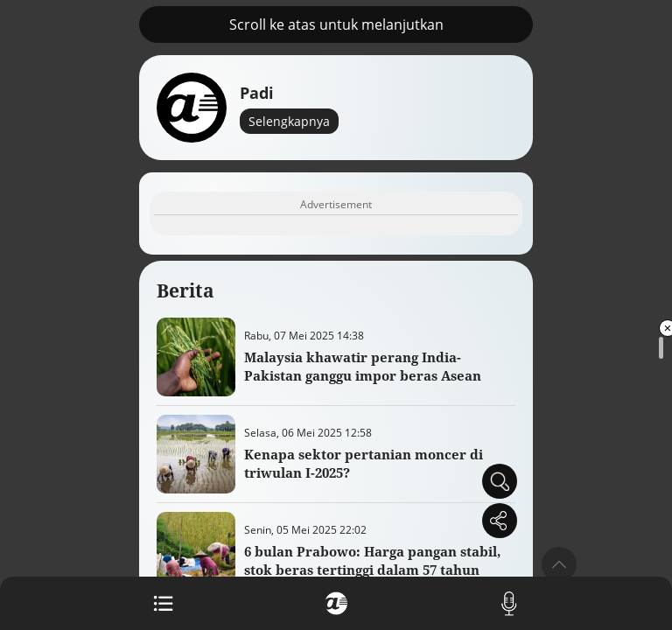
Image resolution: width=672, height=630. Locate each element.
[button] (559, 564)
